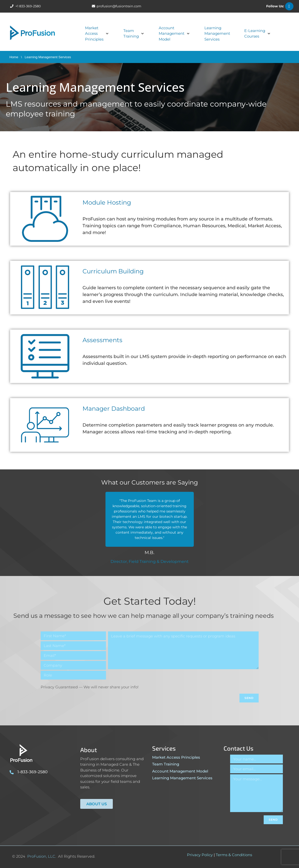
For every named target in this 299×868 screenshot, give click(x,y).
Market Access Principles (176, 757)
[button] (97, 34)
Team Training (166, 764)
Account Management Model (180, 771)
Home (14, 57)
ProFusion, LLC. (42, 856)
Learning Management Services (182, 778)
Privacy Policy (200, 855)
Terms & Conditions (234, 855)
